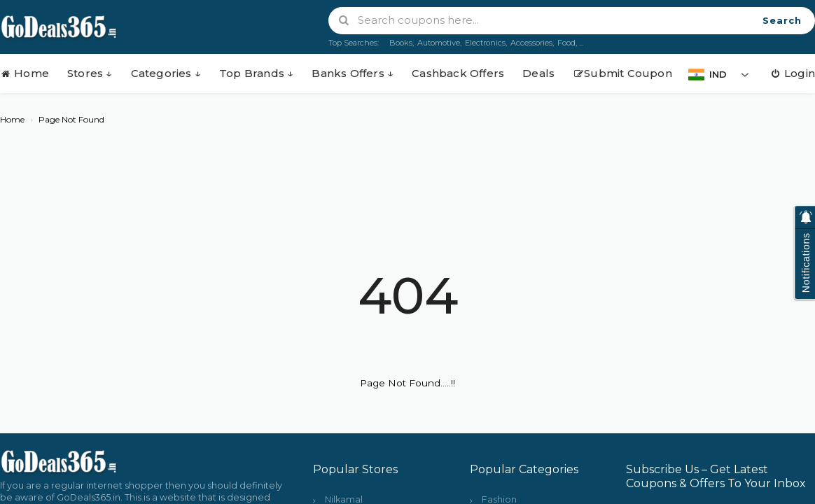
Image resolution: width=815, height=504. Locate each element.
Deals (538, 73)
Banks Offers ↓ (353, 73)
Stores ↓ (90, 73)
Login (793, 73)
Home (25, 73)
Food (566, 43)
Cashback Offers (458, 73)
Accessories (531, 43)
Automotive (439, 43)
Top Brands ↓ (256, 73)
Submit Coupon (622, 73)
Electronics (485, 43)
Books (401, 43)
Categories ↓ (166, 73)
